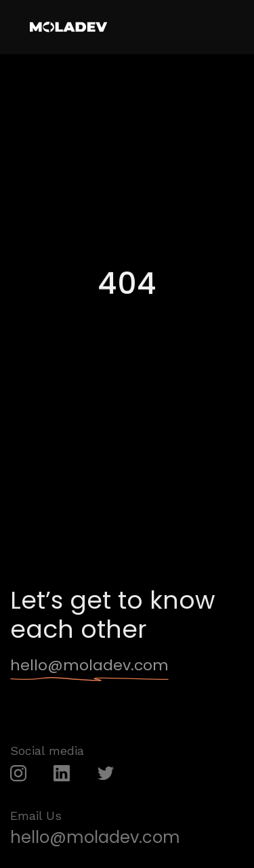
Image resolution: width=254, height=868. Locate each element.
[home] (68, 27)
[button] (228, 26)
